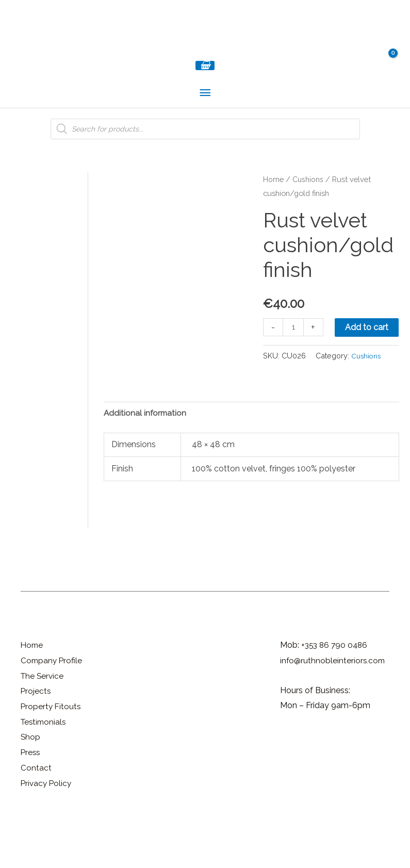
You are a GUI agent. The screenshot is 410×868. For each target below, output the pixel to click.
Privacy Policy (47, 825)
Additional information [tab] (146, 455)
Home (273, 194)
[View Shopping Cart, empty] (205, 80)
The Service (43, 718)
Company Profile (52, 703)
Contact (36, 810)
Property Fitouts (52, 749)
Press (31, 795)
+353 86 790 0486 (336, 687)
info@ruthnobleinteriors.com (334, 703)
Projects (36, 733)
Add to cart (295, 368)
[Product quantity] (293, 342)
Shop (31, 779)
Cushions (308, 194)
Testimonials (45, 764)
